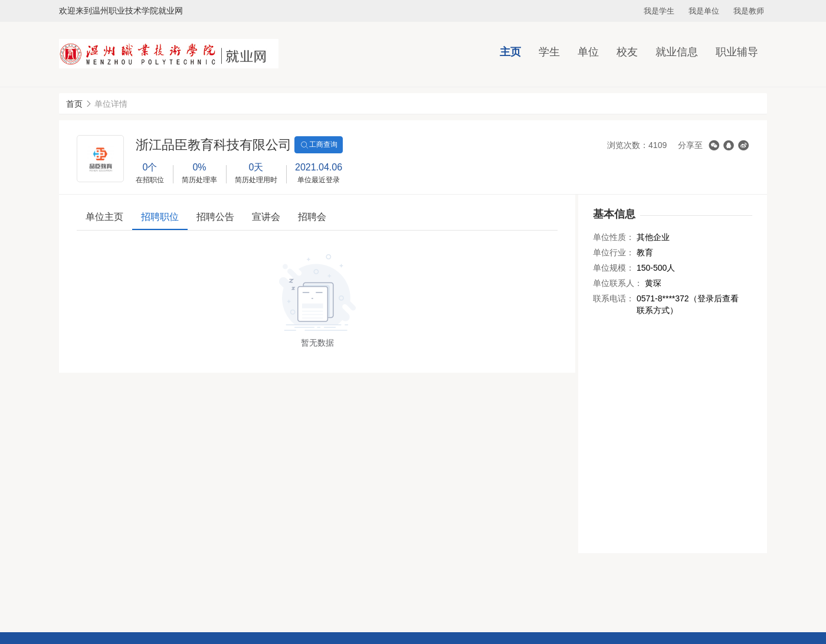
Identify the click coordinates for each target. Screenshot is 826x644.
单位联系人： (618, 283)
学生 (549, 52)
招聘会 (312, 217)
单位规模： (614, 268)
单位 (588, 52)
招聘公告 (215, 217)
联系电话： (614, 298)
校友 (627, 52)
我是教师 (749, 11)
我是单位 (704, 11)
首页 (74, 104)
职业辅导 (737, 52)
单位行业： (614, 252)
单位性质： (614, 237)
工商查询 (319, 145)
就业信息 (677, 52)
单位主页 (104, 217)
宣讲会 (266, 217)
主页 (510, 52)
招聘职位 (160, 217)
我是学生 (659, 11)
